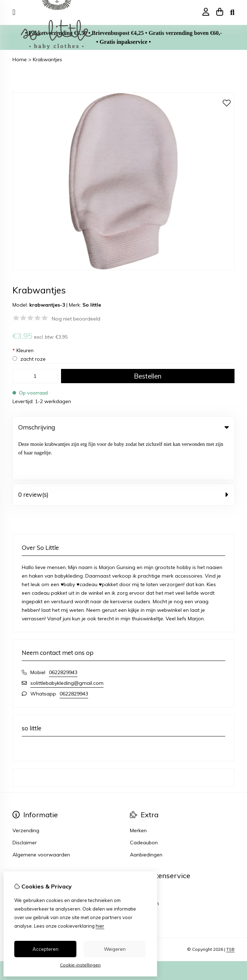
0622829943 (63, 631)
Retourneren (144, 862)
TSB (230, 908)
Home (20, 59)
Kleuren (23, 350)
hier (100, 926)
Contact (139, 850)
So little (92, 305)
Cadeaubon (144, 801)
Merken (138, 789)
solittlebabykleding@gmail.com (67, 641)
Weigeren (115, 949)
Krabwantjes (47, 59)
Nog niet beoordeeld (76, 319)
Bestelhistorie (28, 862)
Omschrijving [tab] (123, 427)
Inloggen (23, 850)
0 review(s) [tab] (123, 453)
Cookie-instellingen (80, 965)
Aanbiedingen (146, 813)
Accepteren (46, 949)
